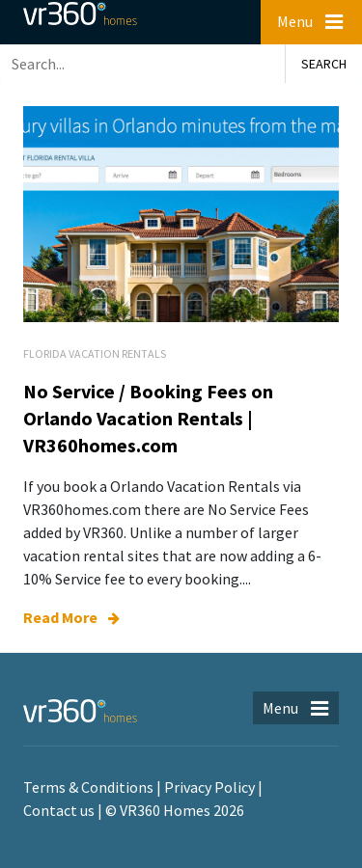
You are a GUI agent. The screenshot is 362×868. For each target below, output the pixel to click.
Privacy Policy (209, 787)
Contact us (59, 810)
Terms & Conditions (88, 787)
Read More (71, 617)
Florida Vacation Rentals (95, 353)
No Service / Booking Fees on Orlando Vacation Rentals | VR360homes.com (148, 418)
